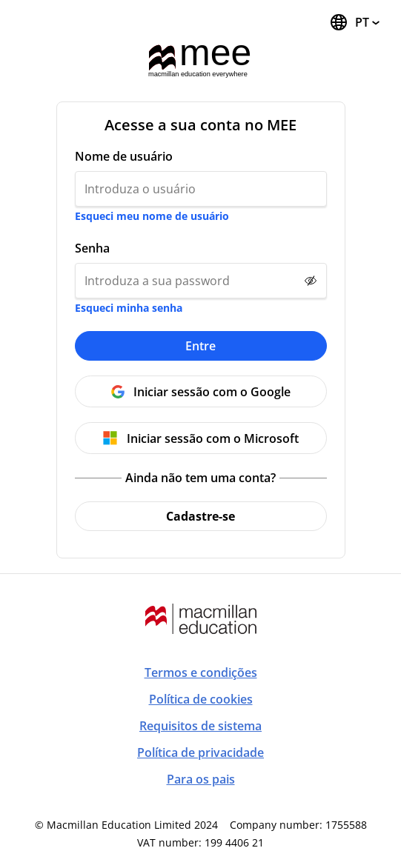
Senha (92, 248)
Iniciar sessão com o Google (212, 392)
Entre (201, 346)
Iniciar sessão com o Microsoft (213, 438)
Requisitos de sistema (201, 726)
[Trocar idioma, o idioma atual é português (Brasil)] (354, 22)
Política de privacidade (201, 752)
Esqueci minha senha (129, 308)
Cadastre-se (201, 516)
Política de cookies (201, 699)
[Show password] (311, 281)
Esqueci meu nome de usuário (152, 216)
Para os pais (201, 779)
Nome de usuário (124, 156)
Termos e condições (201, 672)
